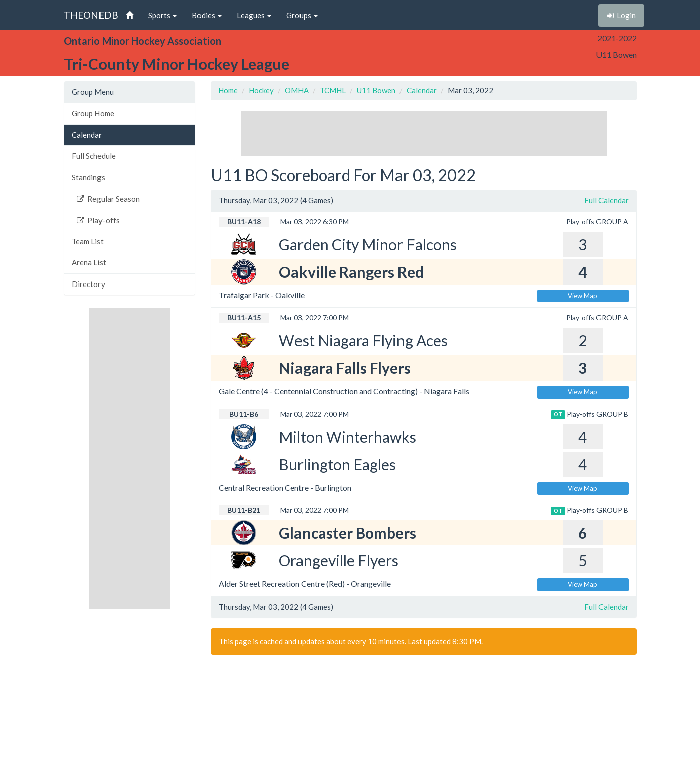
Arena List (89, 262)
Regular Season (108, 199)
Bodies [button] (207, 15)
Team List (88, 241)
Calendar (87, 135)
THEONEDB (91, 15)
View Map (583, 296)
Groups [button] (302, 15)
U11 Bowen (376, 90)
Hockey (261, 90)
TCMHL (333, 90)
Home (228, 90)
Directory (88, 284)
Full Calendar (607, 200)
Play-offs (98, 220)
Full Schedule (94, 156)
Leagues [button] (254, 15)
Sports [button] (163, 15)
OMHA (297, 90)
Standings (88, 177)
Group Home (93, 113)
